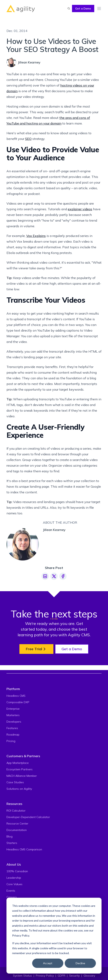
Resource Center (17, 824)
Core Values (14, 884)
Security (74, 976)
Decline (80, 963)
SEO (28, 139)
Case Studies (15, 782)
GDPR (61, 976)
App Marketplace (18, 763)
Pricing (11, 741)
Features (12, 728)
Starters (12, 843)
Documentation (17, 830)
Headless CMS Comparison (24, 849)
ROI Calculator (16, 811)
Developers (14, 722)
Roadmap (13, 735)
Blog (10, 836)
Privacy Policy (21, 935)
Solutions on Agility (19, 789)
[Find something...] (69, 8)
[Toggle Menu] (99, 8)
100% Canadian (17, 871)
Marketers (13, 715)
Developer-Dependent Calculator (28, 817)
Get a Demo (83, 8)
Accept (48, 963)
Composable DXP (18, 702)
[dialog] (54, 936)
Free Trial (36, 649)
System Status (22, 976)
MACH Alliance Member (22, 776)
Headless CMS (16, 696)
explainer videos (80, 209)
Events (11, 891)
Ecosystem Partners (20, 769)
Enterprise (13, 709)
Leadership (14, 878)
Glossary (89, 976)
